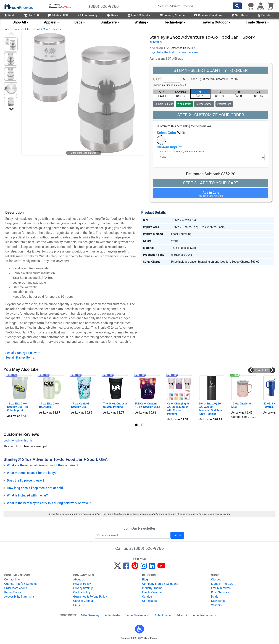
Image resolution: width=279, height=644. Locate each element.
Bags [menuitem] (78, 22)
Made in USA (58, 15)
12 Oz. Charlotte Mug (241, 405)
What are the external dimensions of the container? (43, 465)
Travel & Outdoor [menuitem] (214, 22)
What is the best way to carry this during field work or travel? (49, 503)
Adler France (163, 615)
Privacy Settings (83, 588)
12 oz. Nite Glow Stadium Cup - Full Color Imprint (19, 407)
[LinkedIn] (152, 567)
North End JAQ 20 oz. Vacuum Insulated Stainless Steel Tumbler (211, 409)
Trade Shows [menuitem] (256, 22)
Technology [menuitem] (174, 22)
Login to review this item (19, 441)
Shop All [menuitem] (19, 22)
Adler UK (182, 615)
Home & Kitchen (22, 29)
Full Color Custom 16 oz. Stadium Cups (148, 405)
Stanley (158, 42)
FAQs (77, 605)
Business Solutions (208, 15)
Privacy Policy (82, 584)
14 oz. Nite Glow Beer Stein (49, 405)
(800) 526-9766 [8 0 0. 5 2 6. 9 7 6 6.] (149, 548)
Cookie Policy (82, 592)
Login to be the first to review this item (174, 52)
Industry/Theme (172, 15)
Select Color (171, 133)
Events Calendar (152, 592)
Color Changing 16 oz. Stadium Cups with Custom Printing (179, 409)
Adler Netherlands (204, 615)
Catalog (147, 597)
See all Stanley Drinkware (23, 353)
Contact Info (12, 579)
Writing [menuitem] (140, 22)
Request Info (224, 104)
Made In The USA (222, 584)
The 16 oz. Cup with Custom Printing (115, 405)
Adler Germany (90, 615)
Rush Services (220, 592)
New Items (240, 15)
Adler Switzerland (138, 615)
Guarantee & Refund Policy (90, 597)
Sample (164, 104)
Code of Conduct (84, 601)
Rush (9, 15)
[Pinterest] (135, 567)
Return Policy (13, 592)
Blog (145, 579)
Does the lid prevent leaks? (26, 480)
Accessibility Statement (19, 597)
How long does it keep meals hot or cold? (36, 488)
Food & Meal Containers (48, 29)
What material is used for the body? (32, 473)
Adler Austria (113, 615)
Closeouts (218, 579)
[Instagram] (144, 567)
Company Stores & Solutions (160, 584)
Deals (113, 15)
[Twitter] (117, 567)
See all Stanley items (20, 358)
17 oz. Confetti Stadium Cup (80, 405)
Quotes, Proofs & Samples (21, 584)
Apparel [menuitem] (50, 22)
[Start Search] (237, 6)
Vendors (216, 605)
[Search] (194, 6)
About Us (79, 579)
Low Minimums (221, 588)
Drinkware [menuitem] (108, 22)
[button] (161, 140)
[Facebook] (126, 567)
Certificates (149, 601)
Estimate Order (204, 104)
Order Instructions (16, 588)
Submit (177, 535)
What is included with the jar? (27, 495)
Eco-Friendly (88, 15)
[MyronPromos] (18, 6)
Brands (264, 15)
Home (7, 29)
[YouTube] (161, 567)
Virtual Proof (184, 104)
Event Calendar (139, 15)
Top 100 (31, 15)
